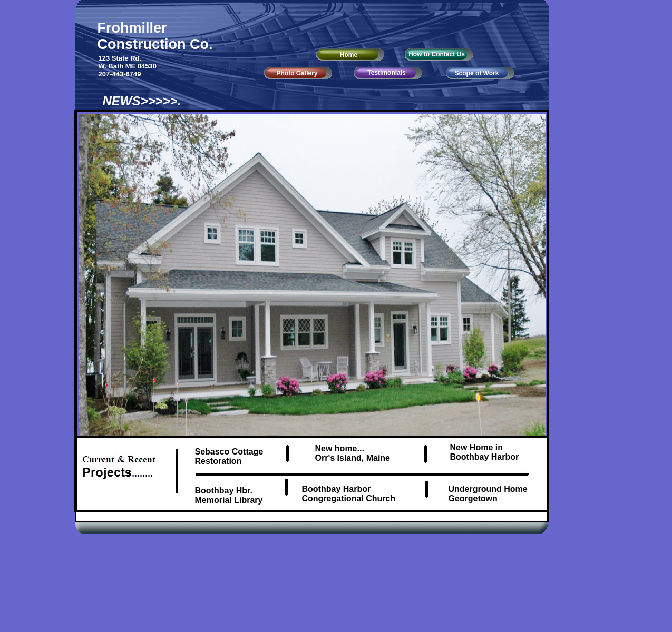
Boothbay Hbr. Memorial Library (229, 495)
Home (349, 55)
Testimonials (386, 73)
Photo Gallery (297, 73)
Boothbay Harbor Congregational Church (349, 494)
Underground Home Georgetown (488, 494)
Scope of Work (477, 73)
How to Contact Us (437, 54)
